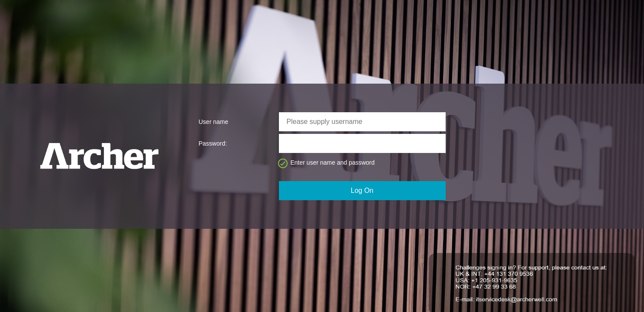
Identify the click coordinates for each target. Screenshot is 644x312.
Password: (213, 143)
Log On (362, 190)
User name (214, 122)
